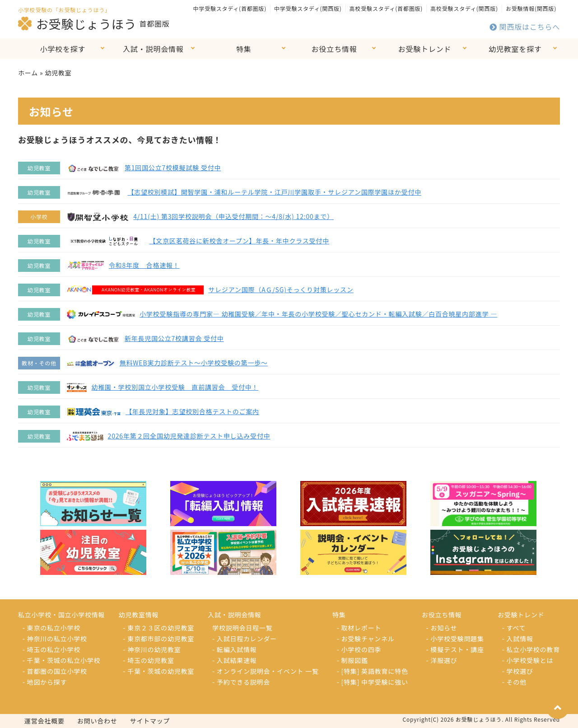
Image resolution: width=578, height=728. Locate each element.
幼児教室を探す (515, 49)
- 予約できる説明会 (241, 682)
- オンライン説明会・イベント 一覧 (266, 671)
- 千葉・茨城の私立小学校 (61, 660)
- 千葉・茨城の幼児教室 (159, 671)
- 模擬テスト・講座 (455, 649)
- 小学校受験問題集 (455, 639)
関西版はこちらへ (525, 27)
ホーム (28, 73)
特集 (244, 49)
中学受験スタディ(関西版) (308, 8)
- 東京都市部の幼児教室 (159, 639)
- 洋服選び (442, 660)
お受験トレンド (425, 49)
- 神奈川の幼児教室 (152, 649)
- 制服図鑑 (352, 660)
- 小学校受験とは (528, 660)
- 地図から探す (45, 682)
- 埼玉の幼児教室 (149, 660)
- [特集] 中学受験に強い (373, 682)
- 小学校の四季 (359, 649)
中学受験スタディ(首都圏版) (230, 8)
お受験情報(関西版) (531, 8)
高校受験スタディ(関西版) (464, 8)
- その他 (514, 682)
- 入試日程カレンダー (245, 639)
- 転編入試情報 (234, 649)
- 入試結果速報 (234, 660)
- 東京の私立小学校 (51, 628)
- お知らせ (442, 628)
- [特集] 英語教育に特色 (373, 671)
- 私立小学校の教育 (531, 649)
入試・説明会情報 (153, 49)
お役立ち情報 (334, 49)
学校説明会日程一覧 (242, 628)
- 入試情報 (518, 639)
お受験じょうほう (77, 23)
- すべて (514, 628)
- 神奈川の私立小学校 (55, 639)
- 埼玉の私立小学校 (51, 649)
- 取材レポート (359, 628)
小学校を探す (63, 49)
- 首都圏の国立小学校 (55, 671)
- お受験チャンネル (366, 639)
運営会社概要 (44, 721)
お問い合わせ (97, 721)
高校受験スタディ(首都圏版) (386, 8)
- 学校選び (518, 671)
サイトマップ (150, 721)
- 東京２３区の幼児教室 (159, 628)
